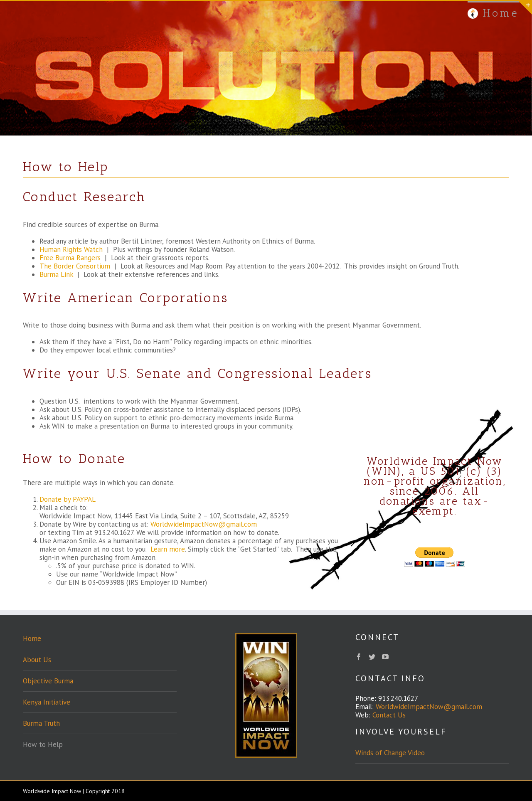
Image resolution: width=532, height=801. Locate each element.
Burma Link (56, 274)
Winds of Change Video (390, 753)
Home (32, 638)
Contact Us (389, 715)
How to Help (43, 744)
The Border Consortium (75, 266)
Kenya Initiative (47, 702)
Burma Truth (41, 723)
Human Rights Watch (71, 249)
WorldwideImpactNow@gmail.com (204, 524)
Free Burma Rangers (70, 258)
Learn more (168, 549)
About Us (37, 660)
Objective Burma (48, 681)
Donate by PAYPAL (68, 499)
